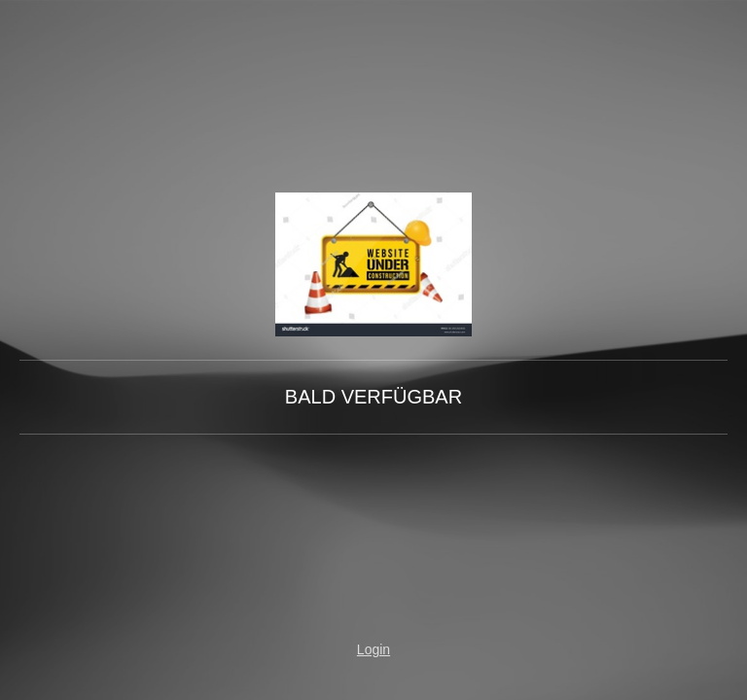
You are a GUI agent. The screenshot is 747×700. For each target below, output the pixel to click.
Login (373, 649)
